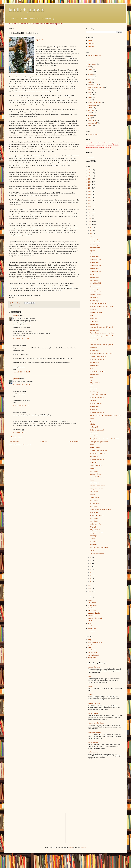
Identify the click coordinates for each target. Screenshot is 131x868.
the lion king (93, 462)
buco (89, 677)
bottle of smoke (93, 603)
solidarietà (91, 115)
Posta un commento (17, 437)
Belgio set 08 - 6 (95, 298)
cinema (90, 69)
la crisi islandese (95, 448)
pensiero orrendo (93, 134)
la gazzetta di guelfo (94, 613)
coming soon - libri (95, 524)
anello (91, 421)
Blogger (83, 847)
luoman (70, 847)
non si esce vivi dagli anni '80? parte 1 (101, 354)
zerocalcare (91, 631)
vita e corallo (94, 348)
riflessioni (91, 110)
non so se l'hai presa (94, 667)
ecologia (90, 74)
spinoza (90, 623)
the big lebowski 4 (95, 265)
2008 (90, 225)
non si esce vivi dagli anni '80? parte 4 (101, 327)
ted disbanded (92, 628)
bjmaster (90, 645)
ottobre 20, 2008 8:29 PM (21, 432)
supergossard (92, 658)
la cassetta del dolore (96, 404)
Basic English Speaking (95, 642)
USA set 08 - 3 (94, 542)
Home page (44, 441)
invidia (92, 445)
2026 (90, 170)
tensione (90, 686)
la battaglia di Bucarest (97, 477)
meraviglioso (94, 321)
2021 (90, 185)
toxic (91, 377)
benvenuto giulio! (95, 503)
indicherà (67, 163)
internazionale (92, 610)
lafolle (92, 46)
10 (91, 233)
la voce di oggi (94, 239)
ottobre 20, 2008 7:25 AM (21, 338)
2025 (90, 173)
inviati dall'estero (93, 85)
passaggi (90, 694)
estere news (93, 389)
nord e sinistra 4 (94, 501)
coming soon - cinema (96, 489)
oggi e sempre (94, 280)
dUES (91, 254)
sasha (91, 386)
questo (92, 236)
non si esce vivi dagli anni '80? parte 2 (101, 345)
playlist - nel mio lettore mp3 (98, 304)
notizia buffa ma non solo (97, 453)
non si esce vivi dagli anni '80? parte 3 (101, 336)
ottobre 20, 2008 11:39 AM (22, 372)
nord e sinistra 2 (94, 518)
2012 (90, 213)
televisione (91, 121)
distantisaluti (92, 608)
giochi (90, 82)
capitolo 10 (40, 40)
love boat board (93, 652)
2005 (90, 592)
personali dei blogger (94, 103)
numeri (90, 621)
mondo (90, 92)
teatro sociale (94, 433)
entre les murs (94, 409)
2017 (90, 197)
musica (17, 306)
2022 (90, 182)
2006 (90, 588)
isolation (92, 274)
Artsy (89, 640)
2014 (90, 206)
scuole (92, 342)
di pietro (92, 251)
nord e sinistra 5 (94, 492)
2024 (90, 176)
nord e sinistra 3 (94, 506)
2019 (90, 191)
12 (91, 227)
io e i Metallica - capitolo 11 (98, 356)
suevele (90, 626)
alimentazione (92, 64)
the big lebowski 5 (95, 260)
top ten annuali (92, 123)
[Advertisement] (98, 766)
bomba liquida (94, 427)
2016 (90, 200)
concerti (90, 72)
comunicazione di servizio (98, 486)
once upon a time (93, 742)
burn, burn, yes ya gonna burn (99, 548)
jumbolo (16, 379)
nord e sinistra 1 (94, 521)
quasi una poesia (93, 713)
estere (90, 80)
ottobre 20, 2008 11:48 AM (22, 384)
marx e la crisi (94, 436)
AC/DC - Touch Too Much (98, 395)
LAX (89, 647)
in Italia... (93, 424)
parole (90, 100)
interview (93, 495)
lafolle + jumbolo (27, 10)
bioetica (90, 600)
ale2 (91, 41)
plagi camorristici (93, 752)
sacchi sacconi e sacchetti (97, 371)
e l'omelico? (93, 539)
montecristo (91, 616)
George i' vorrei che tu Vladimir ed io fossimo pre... (105, 415)
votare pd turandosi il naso (96, 723)
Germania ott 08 (95, 498)
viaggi (90, 126)
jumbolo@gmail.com (94, 55)
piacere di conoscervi (96, 312)
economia (91, 77)
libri (89, 90)
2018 (90, 194)
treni (91, 380)
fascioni (92, 551)
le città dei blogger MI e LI (96, 87)
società (90, 113)
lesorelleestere (92, 650)
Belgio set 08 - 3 (95, 530)
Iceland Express (94, 483)
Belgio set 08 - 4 (95, 401)
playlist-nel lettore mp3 (97, 359)
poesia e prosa (23, 306)
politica (90, 108)
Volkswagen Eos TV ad (97, 553)
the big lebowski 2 (95, 283)
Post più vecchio (74, 441)
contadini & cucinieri (96, 295)
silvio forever (94, 456)
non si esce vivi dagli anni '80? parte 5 (101, 307)
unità (91, 315)
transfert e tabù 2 (95, 242)
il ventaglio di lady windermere (99, 442)
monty (15, 316)
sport (89, 118)
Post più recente (14, 441)
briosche (92, 468)
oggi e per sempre (95, 286)
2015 (90, 203)
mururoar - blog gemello (95, 618)
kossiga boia (93, 318)
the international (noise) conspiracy (100, 509)
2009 (90, 222)
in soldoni (93, 310)
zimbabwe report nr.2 (94, 733)
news (89, 97)
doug (91, 368)
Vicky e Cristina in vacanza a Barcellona (102, 333)
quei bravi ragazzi (93, 655)
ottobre (92, 480)
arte (89, 67)
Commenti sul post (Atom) (23, 445)
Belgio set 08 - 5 (95, 383)
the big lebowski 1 (95, 292)
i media (92, 418)
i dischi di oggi (94, 362)
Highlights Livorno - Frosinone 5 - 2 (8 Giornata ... (105, 439)
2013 (90, 209)
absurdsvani (93, 545)
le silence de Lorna (95, 474)
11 (91, 230)
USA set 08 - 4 (94, 527)
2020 (90, 188)
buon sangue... (94, 536)
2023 (90, 179)
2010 (90, 219)
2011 (90, 216)
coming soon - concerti (97, 515)
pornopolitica (94, 512)
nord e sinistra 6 (94, 471)
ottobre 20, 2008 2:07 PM (21, 405)
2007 (90, 585)
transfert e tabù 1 (95, 248)
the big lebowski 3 (95, 271)
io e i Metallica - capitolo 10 (98, 451)
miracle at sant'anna (96, 465)
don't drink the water (94, 704)
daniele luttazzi (92, 605)
